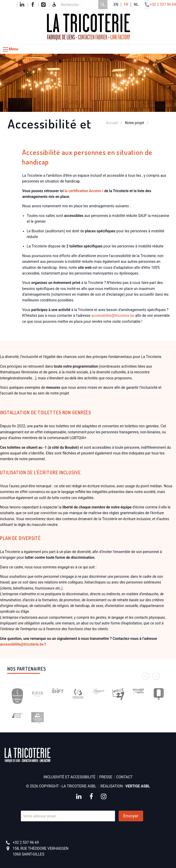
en (116, 5)
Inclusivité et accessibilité (69, 777)
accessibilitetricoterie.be (113, 315)
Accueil (112, 123)
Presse (106, 777)
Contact (125, 777)
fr (126, 5)
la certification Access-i (84, 191)
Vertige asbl (138, 786)
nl (136, 5)
